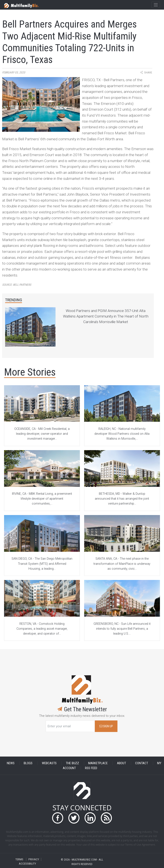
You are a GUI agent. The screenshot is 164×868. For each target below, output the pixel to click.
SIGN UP (106, 726)
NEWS (11, 763)
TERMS (19, 859)
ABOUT (122, 763)
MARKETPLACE (98, 763)
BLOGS (28, 763)
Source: (17, 285)
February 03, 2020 (14, 72)
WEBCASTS (49, 763)
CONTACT (142, 763)
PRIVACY (34, 859)
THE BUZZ (72, 763)
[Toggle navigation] (156, 5)
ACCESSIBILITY (27, 864)
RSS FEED (91, 768)
